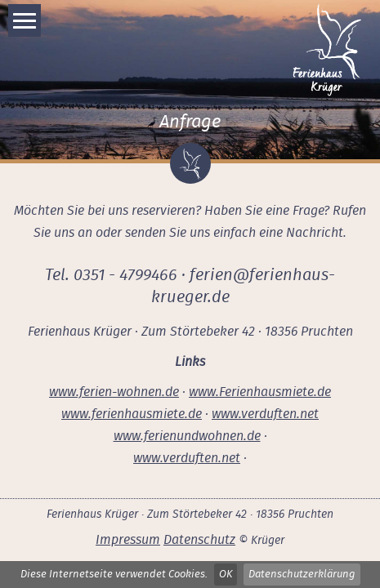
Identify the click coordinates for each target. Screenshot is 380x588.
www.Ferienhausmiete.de (260, 392)
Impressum (128, 540)
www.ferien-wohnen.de (114, 392)
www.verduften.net (265, 414)
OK (226, 575)
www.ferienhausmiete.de (132, 414)
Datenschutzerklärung (302, 575)
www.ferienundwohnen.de (187, 436)
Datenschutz (199, 540)
